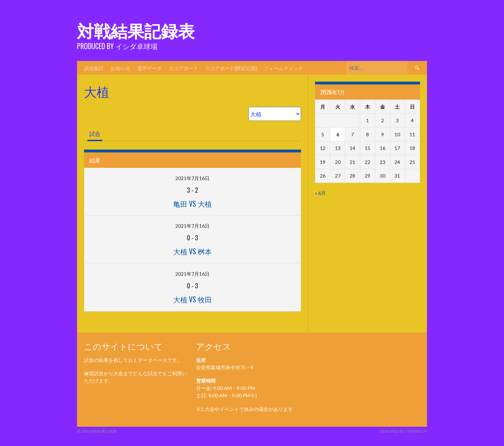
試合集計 (94, 68)
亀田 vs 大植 (192, 204)
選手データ (149, 68)
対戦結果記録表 (136, 30)
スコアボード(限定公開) (231, 68)
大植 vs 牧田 (192, 299)
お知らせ (120, 68)
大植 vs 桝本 (192, 251)
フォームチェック (283, 68)
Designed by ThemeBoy (404, 431)
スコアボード (183, 68)
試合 (95, 134)
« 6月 (320, 193)
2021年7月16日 (192, 178)
